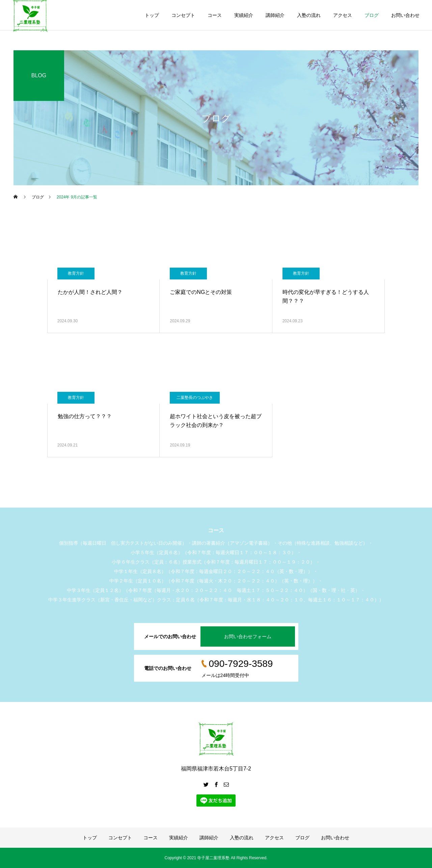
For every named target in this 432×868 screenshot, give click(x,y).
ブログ (372, 15)
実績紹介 (244, 15)
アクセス (343, 15)
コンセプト (183, 15)
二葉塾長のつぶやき (195, 398)
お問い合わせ (405, 15)
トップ (152, 15)
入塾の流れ (309, 15)
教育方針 (76, 273)
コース (215, 15)
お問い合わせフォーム (248, 636)
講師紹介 (275, 15)
